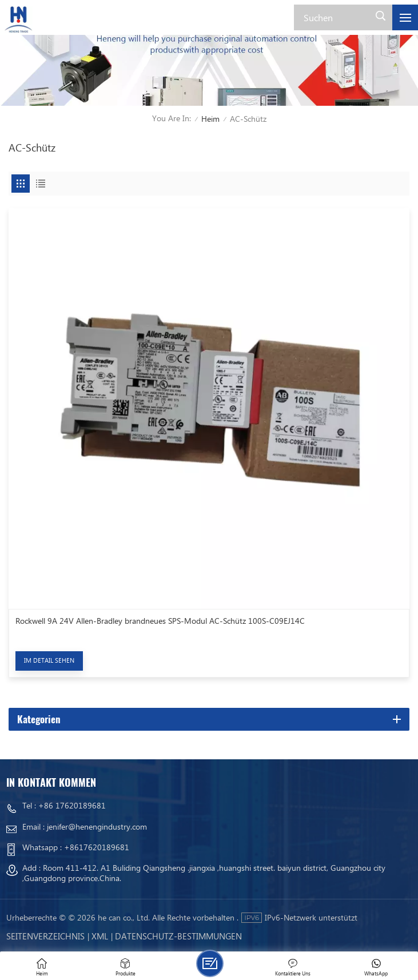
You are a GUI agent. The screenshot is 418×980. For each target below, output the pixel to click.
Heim (210, 119)
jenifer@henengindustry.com (97, 826)
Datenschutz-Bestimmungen (178, 936)
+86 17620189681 (72, 805)
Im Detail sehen (49, 660)
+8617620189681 (97, 847)
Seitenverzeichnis (45, 936)
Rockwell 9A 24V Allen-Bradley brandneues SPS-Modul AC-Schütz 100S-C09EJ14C (160, 621)
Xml (100, 936)
